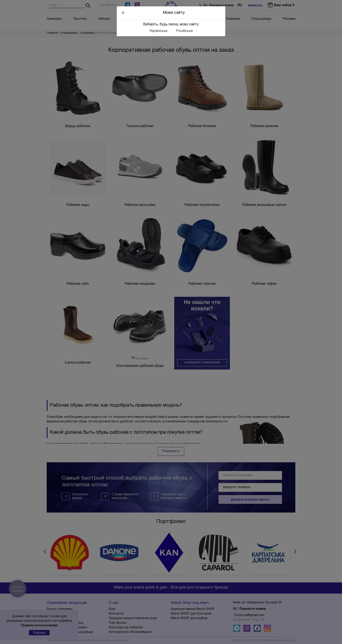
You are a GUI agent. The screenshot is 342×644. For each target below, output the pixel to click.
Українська (158, 31)
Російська (184, 31)
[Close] (123, 13)
